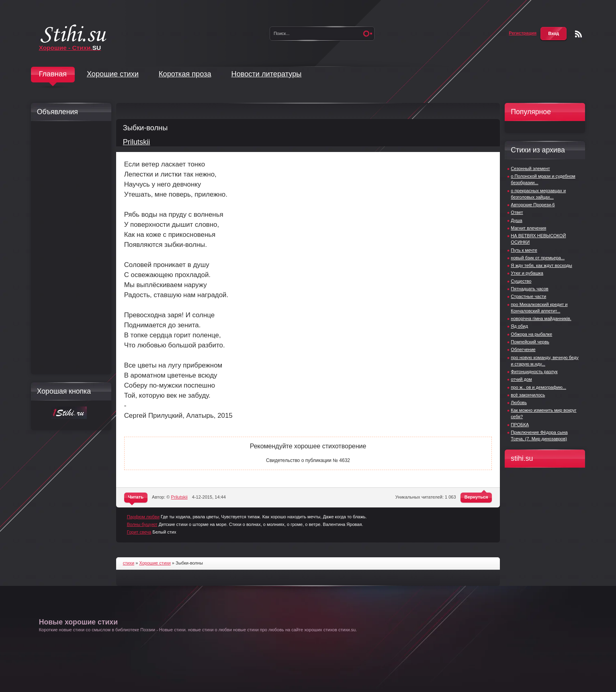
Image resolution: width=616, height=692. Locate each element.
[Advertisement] (69, 248)
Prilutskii (137, 142)
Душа (516, 220)
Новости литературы (267, 74)
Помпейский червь (530, 342)
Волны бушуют (142, 524)
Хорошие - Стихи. (70, 48)
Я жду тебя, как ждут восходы (541, 265)
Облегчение (523, 349)
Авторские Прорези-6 (533, 205)
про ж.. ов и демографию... (538, 387)
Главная (53, 74)
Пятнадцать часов (529, 289)
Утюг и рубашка (527, 273)
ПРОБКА (520, 425)
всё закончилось (528, 395)
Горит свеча (139, 532)
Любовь (519, 402)
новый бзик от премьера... (538, 258)
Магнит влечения (528, 228)
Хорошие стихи (113, 74)
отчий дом (521, 379)
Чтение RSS (578, 34)
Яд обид (519, 326)
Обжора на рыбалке (531, 334)
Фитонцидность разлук (534, 372)
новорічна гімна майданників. (541, 318)
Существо (521, 281)
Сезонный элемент (530, 168)
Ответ (517, 212)
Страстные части (528, 296)
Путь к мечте (524, 250)
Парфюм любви (143, 517)
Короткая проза (185, 74)
